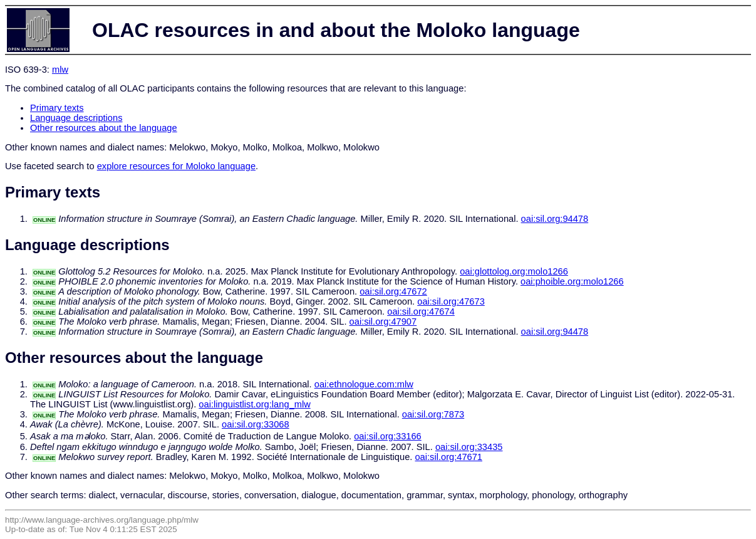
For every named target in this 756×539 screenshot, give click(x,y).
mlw (60, 70)
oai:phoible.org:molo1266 (572, 281)
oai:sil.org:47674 (421, 311)
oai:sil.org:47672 (393, 291)
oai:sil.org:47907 (383, 322)
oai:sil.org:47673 (451, 301)
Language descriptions (76, 118)
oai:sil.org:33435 (469, 447)
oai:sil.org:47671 (448, 457)
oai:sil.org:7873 (433, 414)
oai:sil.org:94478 (555, 219)
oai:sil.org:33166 (388, 436)
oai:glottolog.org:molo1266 (514, 271)
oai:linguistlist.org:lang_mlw (254, 404)
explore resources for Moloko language (176, 166)
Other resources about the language (104, 128)
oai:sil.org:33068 (256, 424)
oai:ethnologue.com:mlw (364, 384)
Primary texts (57, 108)
